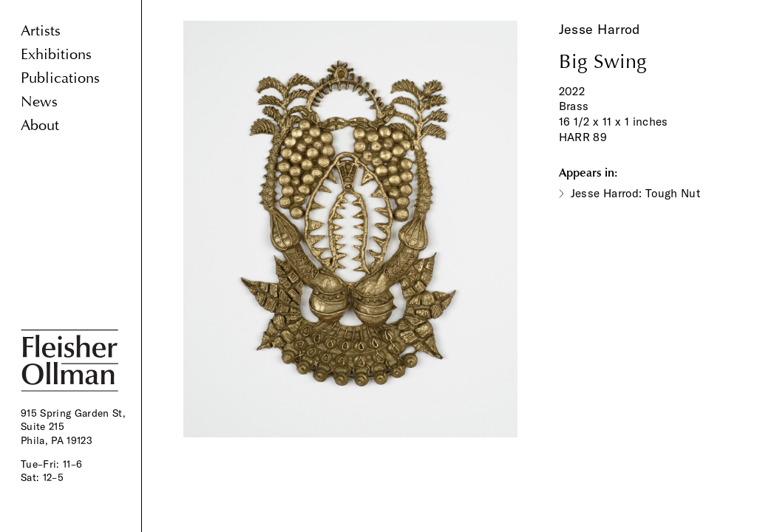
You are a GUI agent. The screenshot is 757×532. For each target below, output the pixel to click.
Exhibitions (56, 54)
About (40, 125)
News (39, 102)
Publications (60, 78)
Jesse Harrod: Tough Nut (636, 193)
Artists (41, 31)
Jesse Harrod (600, 29)
